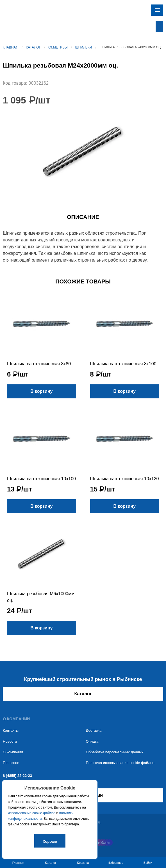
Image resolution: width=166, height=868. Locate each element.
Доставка (94, 730)
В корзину (41, 391)
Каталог (33, 47)
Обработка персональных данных (115, 752)
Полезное (11, 763)
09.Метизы (58, 47)
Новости (10, 741)
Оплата (92, 741)
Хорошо (50, 842)
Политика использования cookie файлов (120, 763)
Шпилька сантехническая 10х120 (125, 479)
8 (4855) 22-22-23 (17, 776)
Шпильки (84, 47)
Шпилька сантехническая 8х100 (123, 364)
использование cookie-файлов (32, 813)
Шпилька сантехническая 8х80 (39, 364)
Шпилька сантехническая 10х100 (41, 479)
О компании (13, 752)
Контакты (11, 730)
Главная (11, 47)
